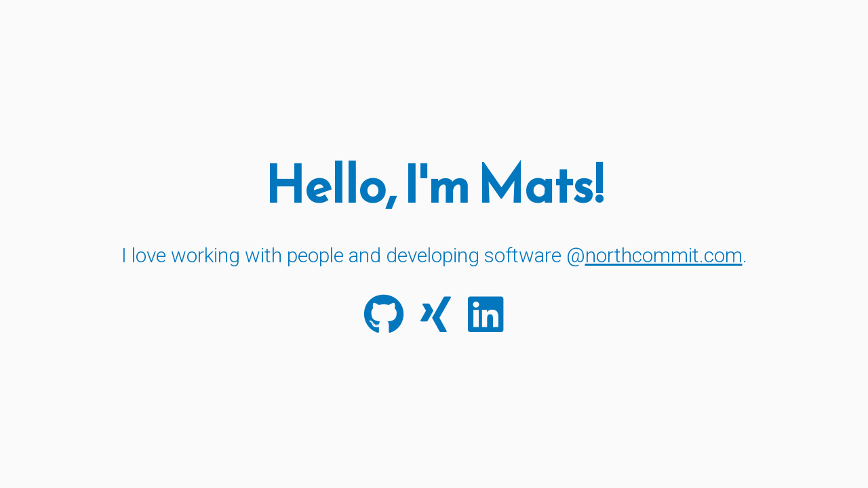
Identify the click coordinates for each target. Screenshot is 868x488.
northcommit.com (664, 255)
